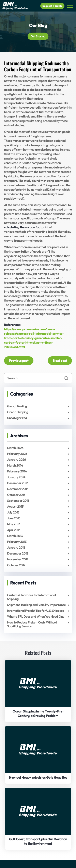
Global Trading (17, 406)
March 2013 (15, 536)
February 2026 (17, 454)
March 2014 (15, 465)
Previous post (19, 361)
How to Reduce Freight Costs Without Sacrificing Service (32, 624)
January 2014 (16, 477)
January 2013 (16, 548)
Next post (60, 361)
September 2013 (18, 501)
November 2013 (18, 489)
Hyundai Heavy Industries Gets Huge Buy (38, 777)
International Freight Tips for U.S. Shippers (35, 611)
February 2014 (17, 471)
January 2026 (16, 460)
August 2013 (15, 507)
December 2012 (18, 553)
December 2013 (18, 483)
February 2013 (17, 542)
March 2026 (15, 448)
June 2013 (14, 518)
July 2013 (13, 512)
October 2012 (16, 565)
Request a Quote (52, 6)
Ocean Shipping (18, 412)
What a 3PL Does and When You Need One (36, 617)
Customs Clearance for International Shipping (31, 597)
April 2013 (14, 530)
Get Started (38, 36)
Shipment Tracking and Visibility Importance (36, 605)
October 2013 (16, 495)
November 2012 (18, 559)
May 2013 (14, 524)
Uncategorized (17, 418)
